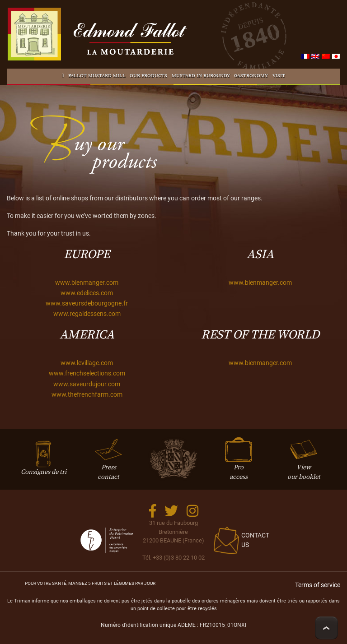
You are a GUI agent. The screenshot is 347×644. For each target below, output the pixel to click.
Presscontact (108, 463)
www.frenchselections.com (87, 373)
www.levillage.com (87, 363)
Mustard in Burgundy (201, 76)
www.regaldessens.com (87, 314)
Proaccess (239, 463)
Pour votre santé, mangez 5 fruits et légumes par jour (90, 583)
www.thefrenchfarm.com (87, 395)
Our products (148, 76)
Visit (279, 76)
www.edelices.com (87, 293)
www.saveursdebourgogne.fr (87, 303)
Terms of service (318, 585)
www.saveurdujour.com (87, 384)
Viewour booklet (304, 463)
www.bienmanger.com (87, 283)
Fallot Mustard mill (97, 76)
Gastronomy (251, 76)
